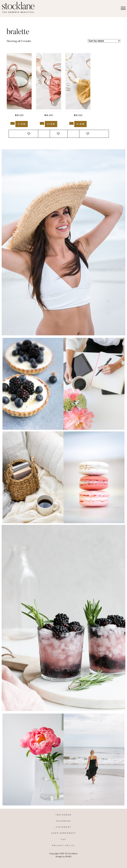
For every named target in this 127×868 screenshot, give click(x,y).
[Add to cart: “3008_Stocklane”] (42, 123)
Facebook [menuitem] (63, 821)
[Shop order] (104, 41)
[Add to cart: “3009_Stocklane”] (13, 123)
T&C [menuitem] (64, 840)
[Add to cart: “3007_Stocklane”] (71, 123)
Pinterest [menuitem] (63, 827)
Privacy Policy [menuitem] (64, 846)
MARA (69, 856)
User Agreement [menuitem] (64, 833)
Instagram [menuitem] (63, 815)
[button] (29, 134)
